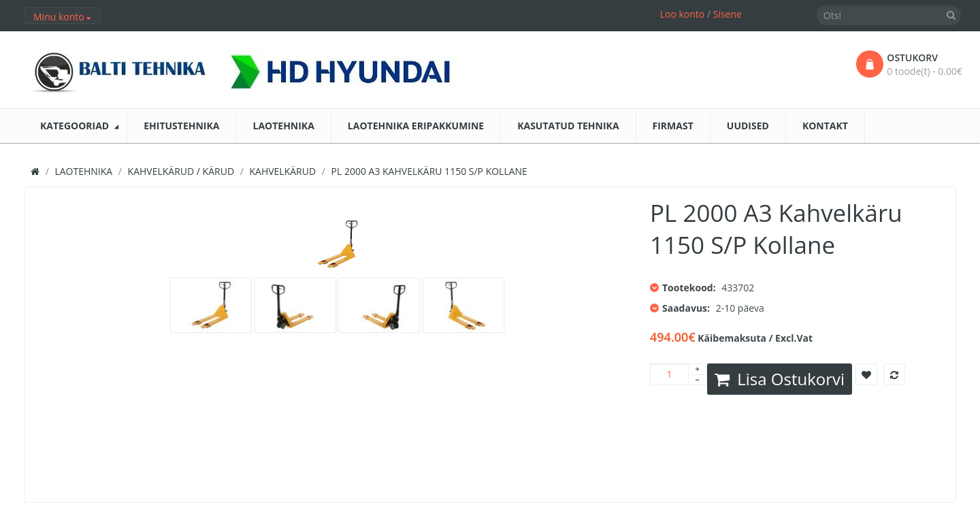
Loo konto (683, 14)
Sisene (728, 14)
